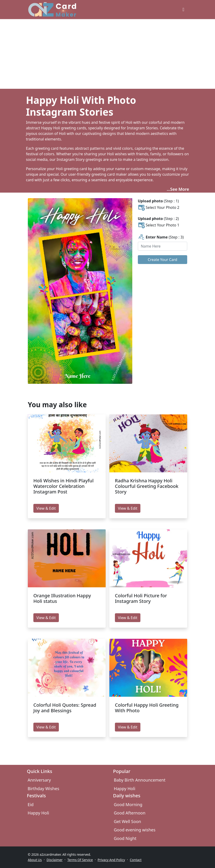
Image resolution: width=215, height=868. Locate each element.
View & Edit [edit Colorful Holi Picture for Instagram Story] (128, 618)
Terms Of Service (80, 860)
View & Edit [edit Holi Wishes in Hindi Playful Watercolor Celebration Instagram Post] (46, 508)
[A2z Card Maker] (52, 10)
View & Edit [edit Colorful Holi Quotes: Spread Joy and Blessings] (46, 727)
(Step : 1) (158, 201)
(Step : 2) (158, 219)
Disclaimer (55, 860)
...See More (178, 189)
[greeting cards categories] (183, 10)
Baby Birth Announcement (140, 780)
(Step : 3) (161, 237)
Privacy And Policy (111, 860)
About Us (35, 860)
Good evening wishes (135, 830)
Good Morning (128, 804)
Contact (136, 860)
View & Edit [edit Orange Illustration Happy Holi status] (46, 618)
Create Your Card (163, 260)
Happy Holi (125, 789)
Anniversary (39, 780)
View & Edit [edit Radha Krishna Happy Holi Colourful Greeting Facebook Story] (128, 508)
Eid (31, 804)
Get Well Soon (127, 821)
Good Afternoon (130, 813)
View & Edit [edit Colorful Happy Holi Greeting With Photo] (128, 727)
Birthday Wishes (43, 789)
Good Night (125, 838)
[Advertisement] (107, 54)
